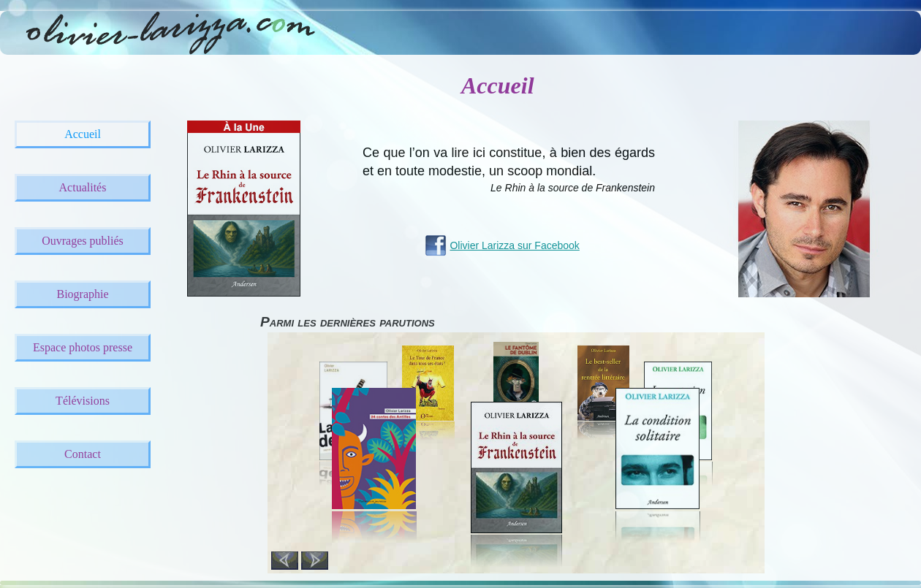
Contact (83, 454)
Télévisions (83, 401)
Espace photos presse (83, 347)
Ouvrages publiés (83, 241)
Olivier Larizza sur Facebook (514, 245)
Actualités (83, 187)
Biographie (82, 294)
